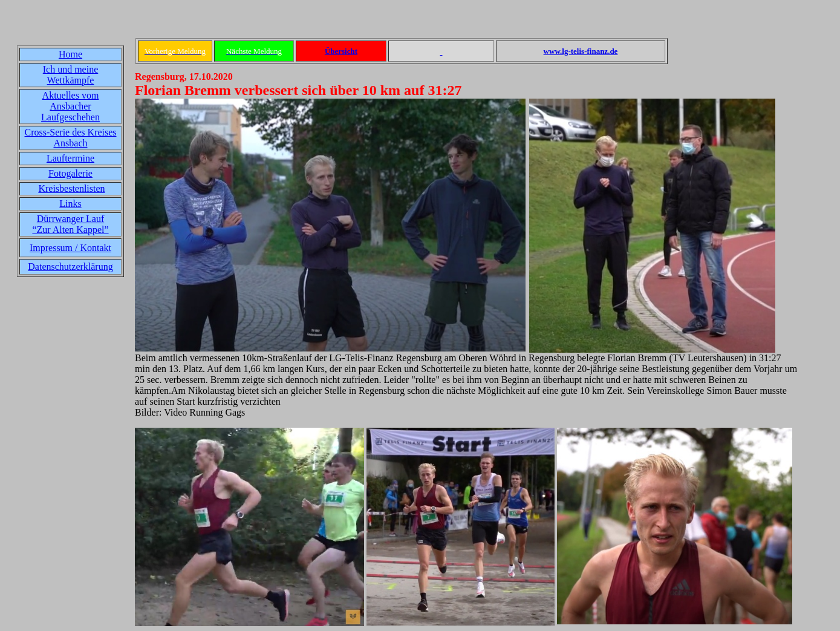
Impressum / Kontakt (70, 248)
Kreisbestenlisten (71, 188)
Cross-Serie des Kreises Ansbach (71, 138)
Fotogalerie (70, 173)
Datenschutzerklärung (70, 266)
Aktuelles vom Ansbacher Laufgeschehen (70, 106)
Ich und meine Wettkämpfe (71, 75)
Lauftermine (70, 158)
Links (70, 204)
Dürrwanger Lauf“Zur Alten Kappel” (70, 224)
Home (70, 54)
